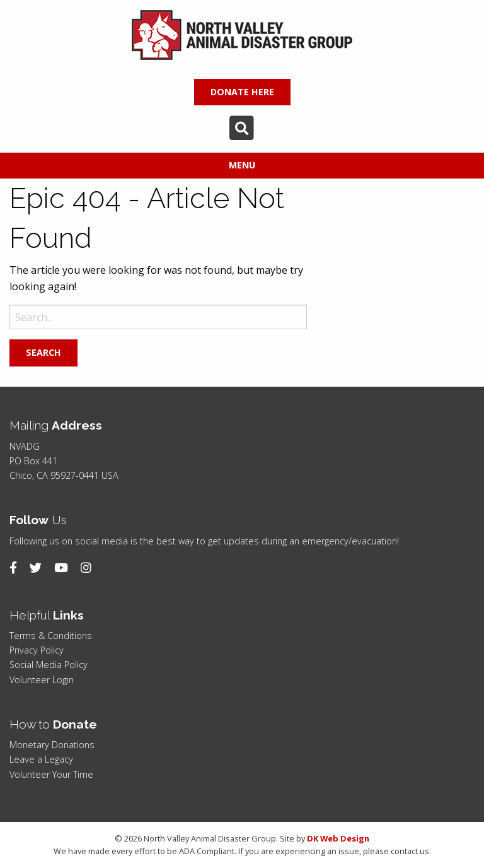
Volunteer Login (42, 680)
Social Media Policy (49, 665)
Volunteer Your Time (51, 774)
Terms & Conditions (51, 636)
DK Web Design (338, 838)
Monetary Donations (52, 745)
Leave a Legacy (41, 759)
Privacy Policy (37, 650)
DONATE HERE (242, 92)
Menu (242, 165)
